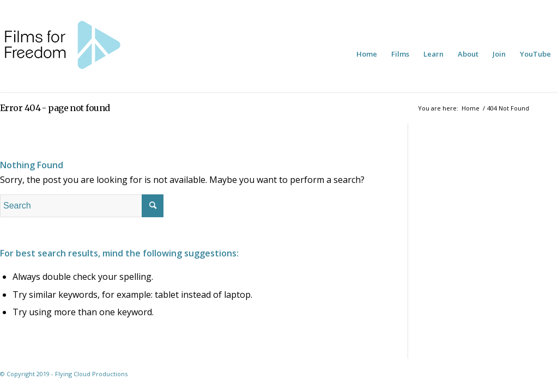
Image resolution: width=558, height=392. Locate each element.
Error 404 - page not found (55, 108)
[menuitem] (367, 54)
